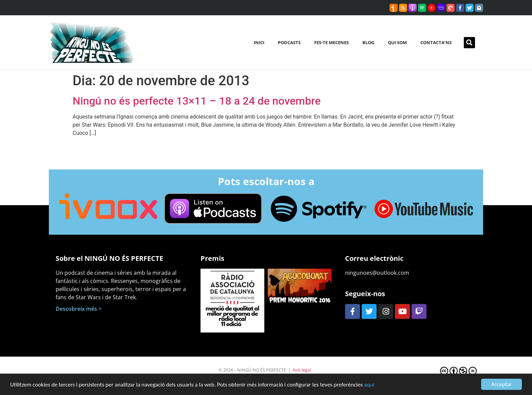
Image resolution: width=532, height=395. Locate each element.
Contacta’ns (436, 42)
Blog (368, 42)
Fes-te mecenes (331, 42)
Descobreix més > (79, 309)
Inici (259, 42)
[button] (469, 43)
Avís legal (302, 370)
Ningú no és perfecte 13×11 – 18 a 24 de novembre (197, 101)
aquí (369, 385)
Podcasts (289, 42)
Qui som (397, 42)
